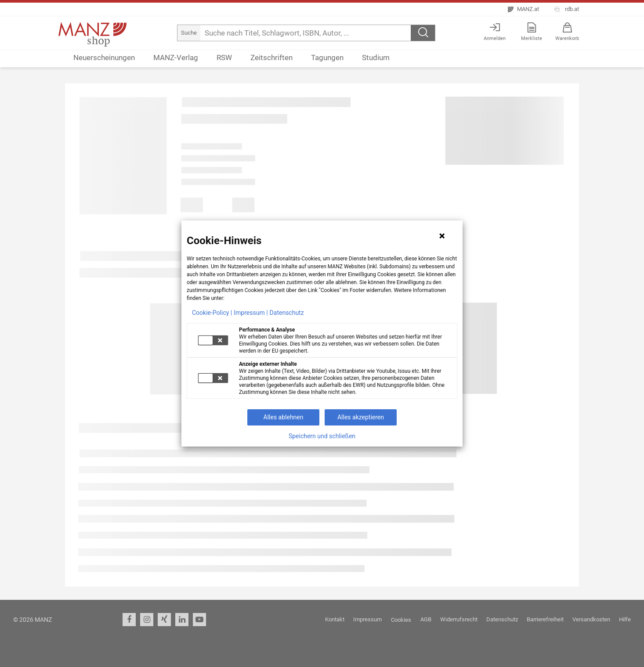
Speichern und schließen (322, 436)
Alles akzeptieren (361, 417)
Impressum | (251, 313)
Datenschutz (287, 313)
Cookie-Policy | (212, 313)
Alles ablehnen (284, 417)
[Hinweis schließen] (442, 236)
